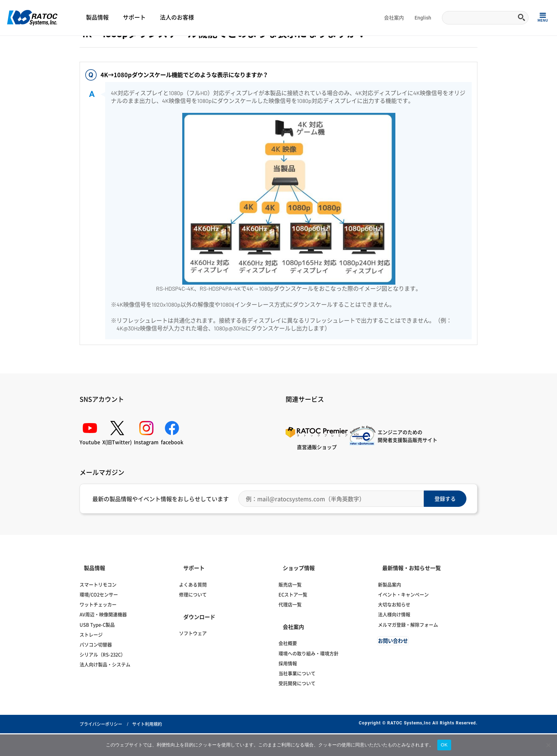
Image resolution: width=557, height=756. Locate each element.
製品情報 (97, 18)
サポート (134, 18)
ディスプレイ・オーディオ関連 (80, 45)
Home (13, 45)
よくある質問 (35, 45)
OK (444, 745)
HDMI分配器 (164, 45)
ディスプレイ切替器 (130, 45)
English (423, 18)
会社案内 (394, 18)
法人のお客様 (177, 18)
